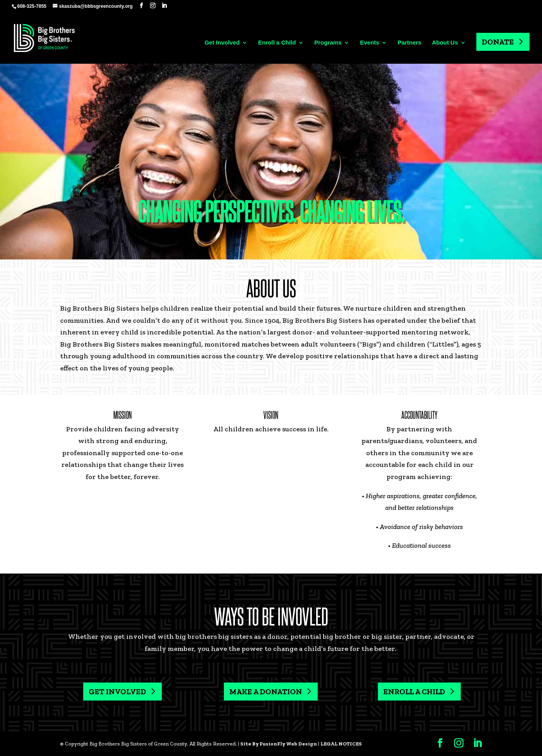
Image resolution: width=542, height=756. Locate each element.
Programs (328, 43)
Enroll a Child (277, 43)
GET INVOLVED (117, 692)
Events (369, 43)
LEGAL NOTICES (341, 744)
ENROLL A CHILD (414, 692)
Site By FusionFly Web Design (279, 744)
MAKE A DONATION (266, 692)
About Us (445, 43)
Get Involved (222, 43)
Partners (409, 43)
